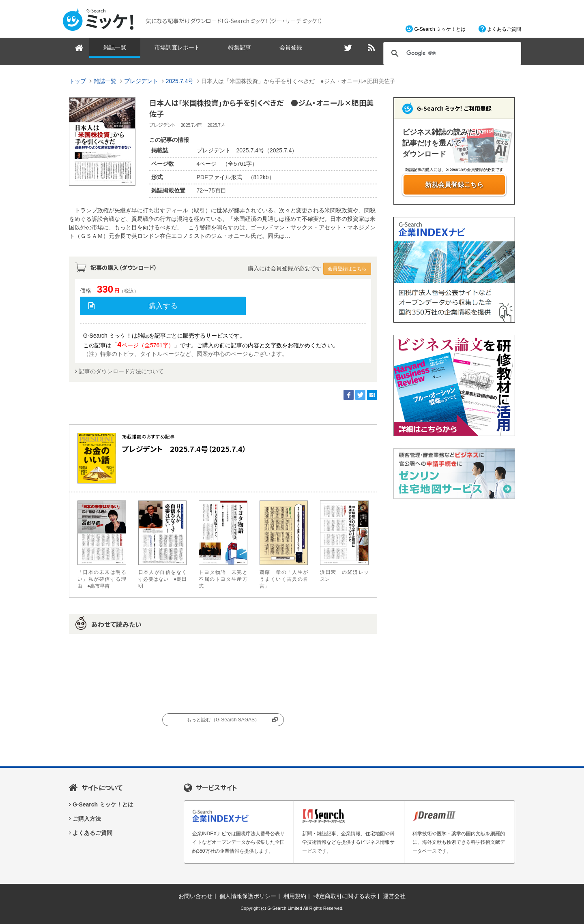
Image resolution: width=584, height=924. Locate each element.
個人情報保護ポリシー (248, 896)
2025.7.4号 (180, 81)
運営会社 (394, 896)
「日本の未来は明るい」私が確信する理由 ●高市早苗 (102, 544)
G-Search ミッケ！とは (440, 29)
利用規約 (295, 896)
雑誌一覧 (115, 47)
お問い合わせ (195, 896)
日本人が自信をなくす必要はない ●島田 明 (163, 544)
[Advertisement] (454, 633)
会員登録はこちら (347, 269)
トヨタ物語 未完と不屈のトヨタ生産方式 (223, 544)
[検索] (451, 53)
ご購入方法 (87, 819)
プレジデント (141, 81)
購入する (163, 306)
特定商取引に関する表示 (345, 896)
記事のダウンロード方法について (121, 371)
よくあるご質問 (504, 29)
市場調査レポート (177, 47)
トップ (77, 81)
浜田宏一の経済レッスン (344, 541)
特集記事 (240, 47)
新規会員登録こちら (454, 185)
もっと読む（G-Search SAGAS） (223, 720)
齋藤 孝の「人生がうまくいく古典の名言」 (284, 544)
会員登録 (291, 47)
